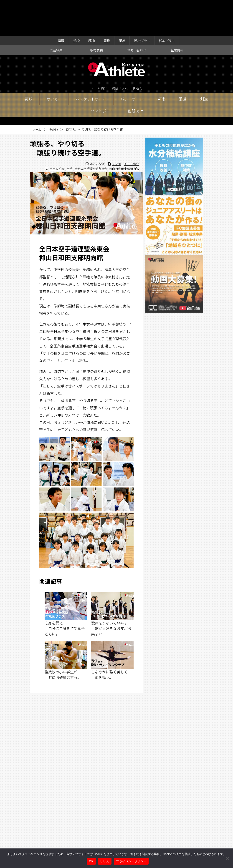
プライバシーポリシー (131, 861)
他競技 (133, 76)
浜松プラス (144, 5)
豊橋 (106, 5)
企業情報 (177, 15)
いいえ (105, 861)
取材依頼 (96, 15)
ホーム (37, 95)
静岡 (56, 5)
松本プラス (172, 5)
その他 (54, 95)
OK (91, 861)
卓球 (161, 64)
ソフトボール (102, 76)
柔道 (182, 64)
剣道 (204, 64)
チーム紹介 (96, 53)
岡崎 (122, 5)
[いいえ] (227, 858)
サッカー (54, 64)
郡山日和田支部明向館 (123, 134)
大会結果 (56, 15)
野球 (29, 64)
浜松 (72, 5)
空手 (64, 134)
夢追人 (140, 53)
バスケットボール (91, 64)
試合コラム (120, 53)
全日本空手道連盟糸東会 (87, 134)
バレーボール (132, 64)
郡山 (89, 5)
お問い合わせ (137, 15)
